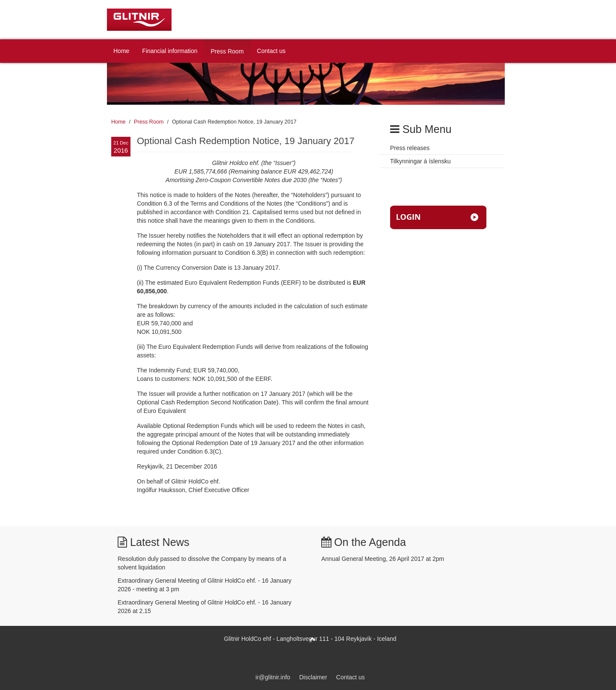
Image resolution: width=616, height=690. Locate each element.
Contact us (271, 51)
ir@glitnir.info (273, 677)
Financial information (170, 51)
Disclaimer (313, 677)
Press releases (410, 148)
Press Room (227, 51)
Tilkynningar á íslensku (421, 161)
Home (121, 51)
